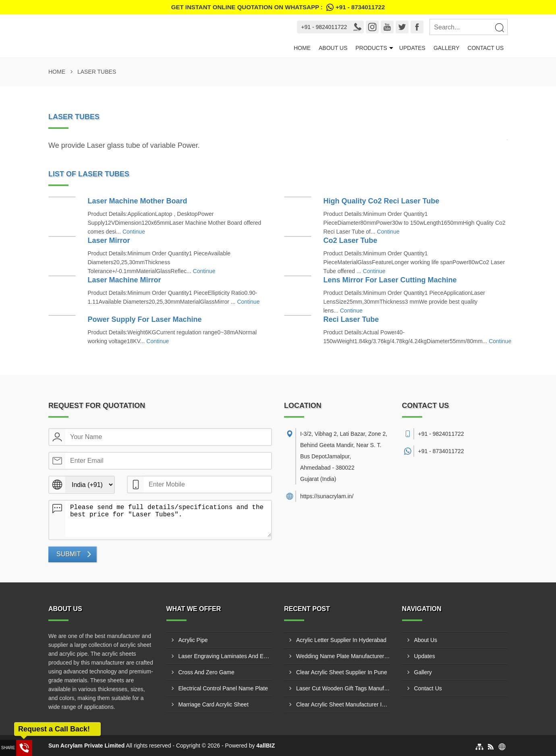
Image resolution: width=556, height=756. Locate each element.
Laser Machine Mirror (124, 280)
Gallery (446, 48)
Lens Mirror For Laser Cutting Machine (390, 280)
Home (302, 48)
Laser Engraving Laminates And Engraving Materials (225, 656)
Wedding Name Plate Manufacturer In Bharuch (343, 656)
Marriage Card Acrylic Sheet (214, 704)
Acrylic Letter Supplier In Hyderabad (341, 640)
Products (371, 48)
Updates (412, 48)
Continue (134, 232)
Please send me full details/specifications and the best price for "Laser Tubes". (168, 519)
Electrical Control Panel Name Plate (223, 688)
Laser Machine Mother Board (138, 201)
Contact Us (485, 48)
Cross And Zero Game (206, 672)
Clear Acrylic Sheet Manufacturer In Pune (343, 704)
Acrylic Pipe (193, 640)
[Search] (499, 27)
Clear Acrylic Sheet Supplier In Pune (342, 672)
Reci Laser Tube (351, 319)
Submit (68, 554)
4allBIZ (266, 746)
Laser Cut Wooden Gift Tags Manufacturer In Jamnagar (343, 688)
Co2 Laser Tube (351, 240)
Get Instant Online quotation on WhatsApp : (278, 7)
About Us (333, 48)
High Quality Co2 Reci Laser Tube (382, 201)
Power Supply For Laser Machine (145, 319)
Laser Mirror (109, 240)
